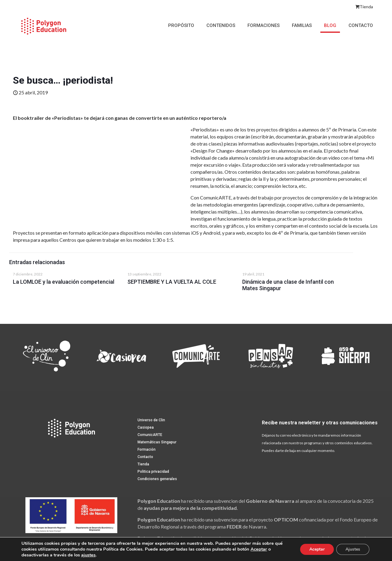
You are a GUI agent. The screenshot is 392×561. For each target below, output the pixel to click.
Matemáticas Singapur (157, 442)
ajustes (88, 555)
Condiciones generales (157, 479)
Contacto (145, 457)
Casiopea (146, 427)
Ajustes (353, 549)
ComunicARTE (150, 435)
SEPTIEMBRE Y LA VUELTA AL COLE (172, 282)
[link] (47, 356)
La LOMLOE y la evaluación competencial (64, 282)
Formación (147, 449)
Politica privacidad (153, 472)
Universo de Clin (151, 420)
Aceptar (259, 549)
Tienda (364, 7)
